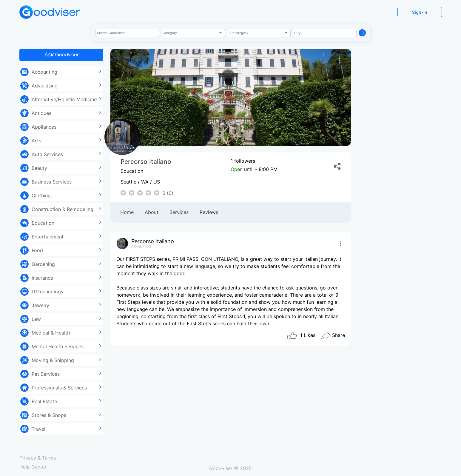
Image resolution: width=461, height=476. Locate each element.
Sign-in (420, 12)
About (152, 212)
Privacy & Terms (38, 458)
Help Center (33, 467)
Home (127, 212)
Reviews (209, 212)
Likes (301, 336)
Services (179, 212)
